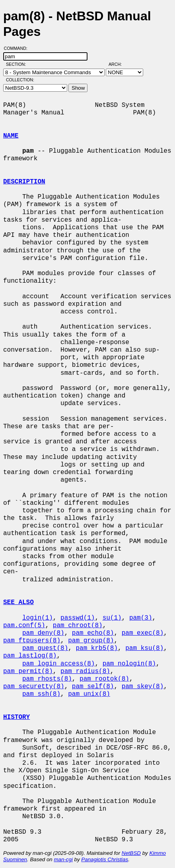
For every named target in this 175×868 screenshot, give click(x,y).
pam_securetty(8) (34, 687)
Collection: (20, 80)
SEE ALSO (18, 602)
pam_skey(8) (143, 687)
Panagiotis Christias (105, 859)
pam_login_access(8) (58, 664)
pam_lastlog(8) (30, 656)
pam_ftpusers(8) (32, 641)
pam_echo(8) (93, 633)
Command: (18, 48)
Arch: (119, 64)
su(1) (112, 618)
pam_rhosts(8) (47, 679)
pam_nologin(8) (129, 664)
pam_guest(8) (45, 648)
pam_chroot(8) (78, 626)
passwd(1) (78, 618)
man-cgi (63, 859)
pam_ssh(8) (41, 694)
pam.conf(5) (24, 626)
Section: (18, 64)
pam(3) (141, 618)
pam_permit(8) (28, 671)
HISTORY (17, 717)
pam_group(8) (91, 641)
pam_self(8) (93, 687)
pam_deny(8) (43, 633)
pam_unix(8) (89, 694)
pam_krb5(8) (97, 648)
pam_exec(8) (143, 633)
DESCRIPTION (24, 182)
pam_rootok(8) (104, 679)
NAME (11, 136)
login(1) (38, 618)
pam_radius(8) (85, 671)
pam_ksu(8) (144, 648)
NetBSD (131, 853)
